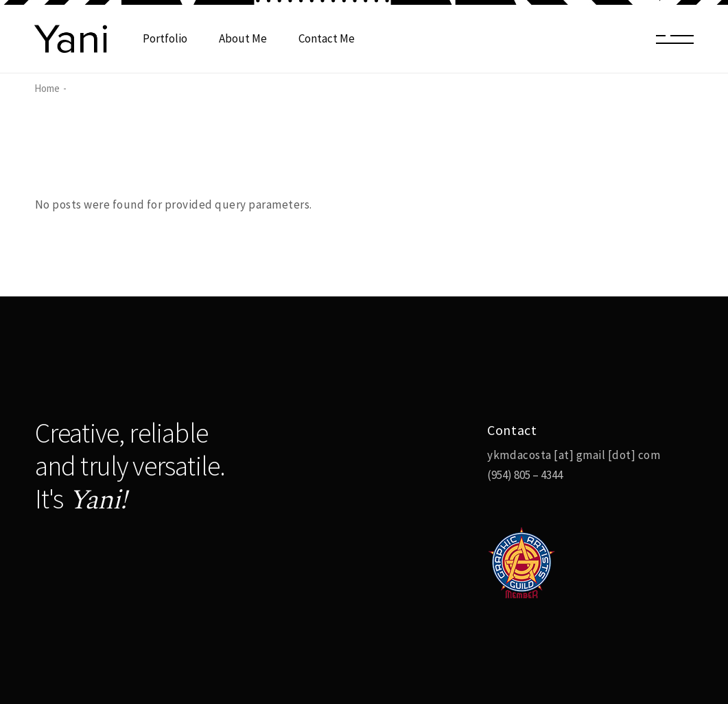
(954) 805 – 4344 (525, 475)
